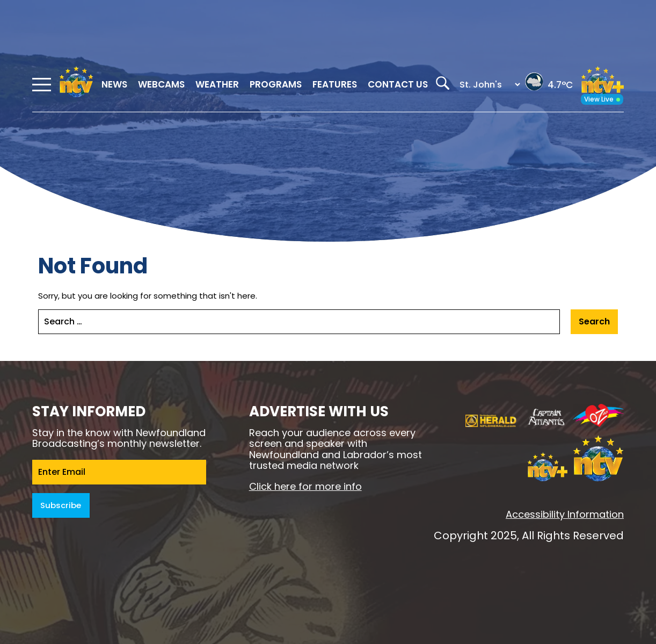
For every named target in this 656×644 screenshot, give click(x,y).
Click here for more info (305, 486)
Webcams (161, 84)
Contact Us (398, 84)
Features (335, 84)
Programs (276, 84)
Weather (217, 84)
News (114, 84)
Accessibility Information (565, 514)
